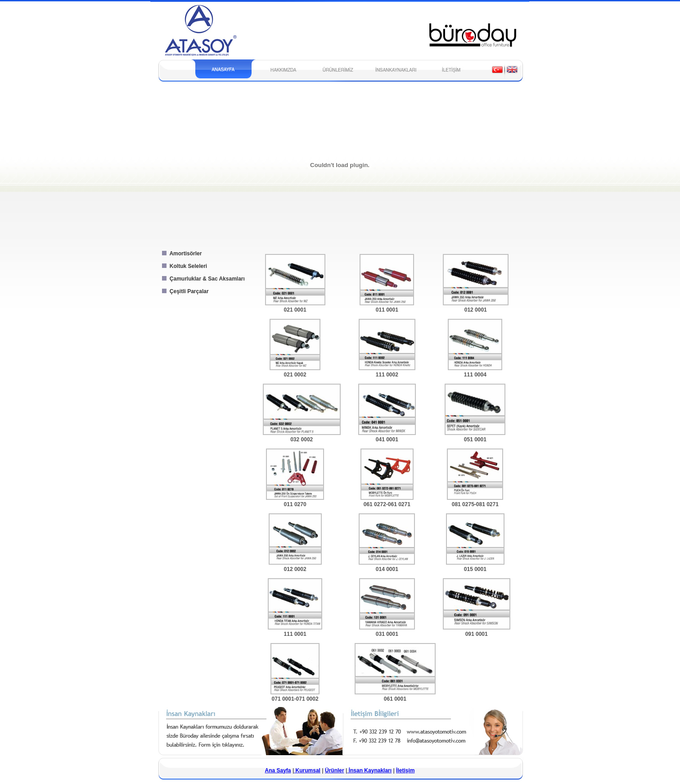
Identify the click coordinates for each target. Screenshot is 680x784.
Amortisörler (181, 254)
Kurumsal (307, 770)
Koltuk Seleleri (183, 266)
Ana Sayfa (278, 770)
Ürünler (335, 770)
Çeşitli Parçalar (184, 291)
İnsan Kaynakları (369, 770)
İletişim (405, 770)
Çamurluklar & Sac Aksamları (202, 279)
